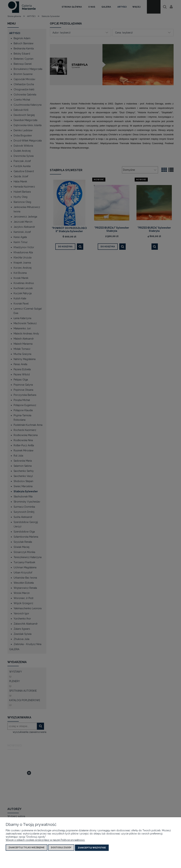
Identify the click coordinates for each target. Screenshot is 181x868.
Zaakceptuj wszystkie (92, 848)
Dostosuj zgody (61, 848)
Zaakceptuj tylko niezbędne (27, 848)
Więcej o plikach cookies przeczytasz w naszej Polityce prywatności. (45, 840)
